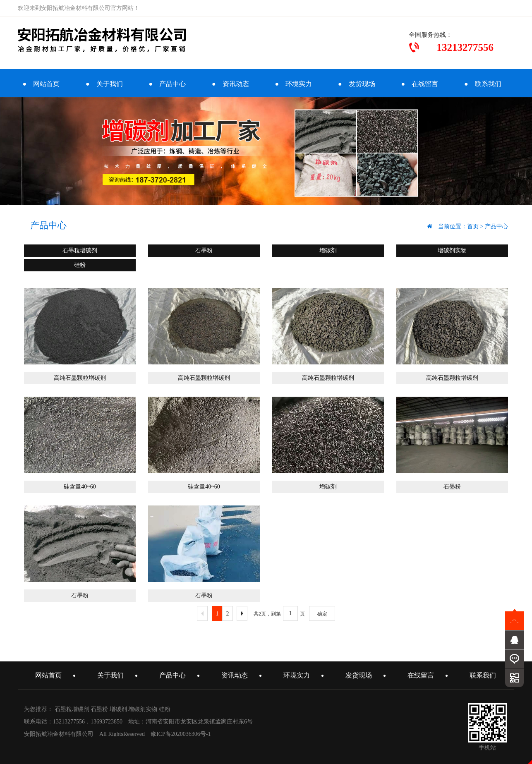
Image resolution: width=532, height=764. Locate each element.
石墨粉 (204, 250)
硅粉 (80, 265)
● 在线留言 (419, 84)
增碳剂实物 (452, 250)
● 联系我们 (483, 84)
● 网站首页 (41, 84)
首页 (473, 226)
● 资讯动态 (230, 84)
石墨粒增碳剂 (80, 250)
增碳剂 (328, 250)
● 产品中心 (167, 84)
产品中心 (496, 226)
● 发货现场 (357, 84)
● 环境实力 (293, 84)
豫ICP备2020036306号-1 (181, 734)
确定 (322, 614)
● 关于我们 (104, 84)
